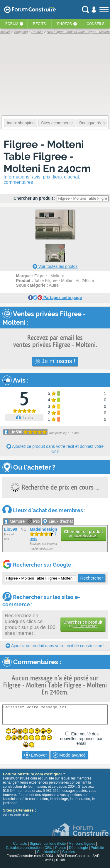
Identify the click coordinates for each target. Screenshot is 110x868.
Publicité (97, 848)
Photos (65, 24)
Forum (12, 24)
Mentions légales (82, 844)
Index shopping (21, 123)
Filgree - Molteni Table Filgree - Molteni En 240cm (47, 156)
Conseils (95, 24)
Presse (61, 848)
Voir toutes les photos (55, 266)
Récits (39, 24)
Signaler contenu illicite (48, 844)
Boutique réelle (93, 123)
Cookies (68, 852)
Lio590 (16, 432)
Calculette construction (24, 848)
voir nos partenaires (16, 815)
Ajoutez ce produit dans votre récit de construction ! (55, 646)
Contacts (20, 844)
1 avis (24, 418)
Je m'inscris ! (55, 361)
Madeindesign (43, 529)
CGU (49, 848)
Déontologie (78, 848)
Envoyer (36, 755)
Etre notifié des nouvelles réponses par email (81, 739)
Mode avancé (69, 755)
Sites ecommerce (57, 123)
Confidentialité (48, 852)
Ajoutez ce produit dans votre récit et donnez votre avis (55, 449)
